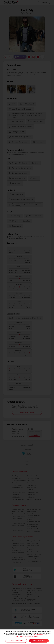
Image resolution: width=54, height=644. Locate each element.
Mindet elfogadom (39, 641)
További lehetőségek (16, 641)
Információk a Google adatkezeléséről (27, 636)
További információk (40, 635)
